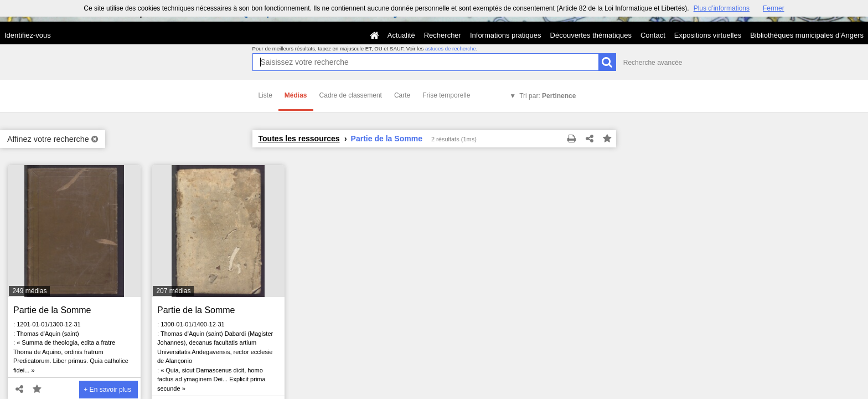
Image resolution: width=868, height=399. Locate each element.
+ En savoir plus (107, 390)
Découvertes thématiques (591, 35)
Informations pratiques (506, 35)
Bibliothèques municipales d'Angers (807, 35)
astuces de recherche (451, 48)
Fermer (774, 8)
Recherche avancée (653, 63)
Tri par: (547, 96)
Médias (296, 95)
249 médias (29, 291)
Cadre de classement (351, 95)
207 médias (173, 291)
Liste (265, 95)
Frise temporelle (446, 95)
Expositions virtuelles (708, 35)
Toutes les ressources (299, 139)
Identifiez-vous (28, 35)
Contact (653, 35)
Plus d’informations (722, 8)
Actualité (401, 35)
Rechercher (443, 35)
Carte (402, 95)
